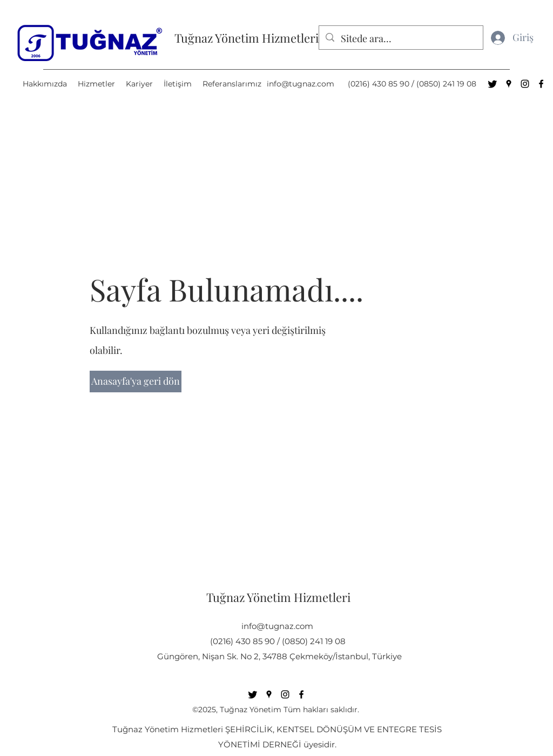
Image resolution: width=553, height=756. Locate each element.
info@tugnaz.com (301, 84)
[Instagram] (525, 84)
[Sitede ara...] (400, 39)
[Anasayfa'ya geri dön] (136, 382)
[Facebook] (541, 84)
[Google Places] (509, 84)
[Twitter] (493, 84)
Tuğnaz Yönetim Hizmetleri (247, 38)
